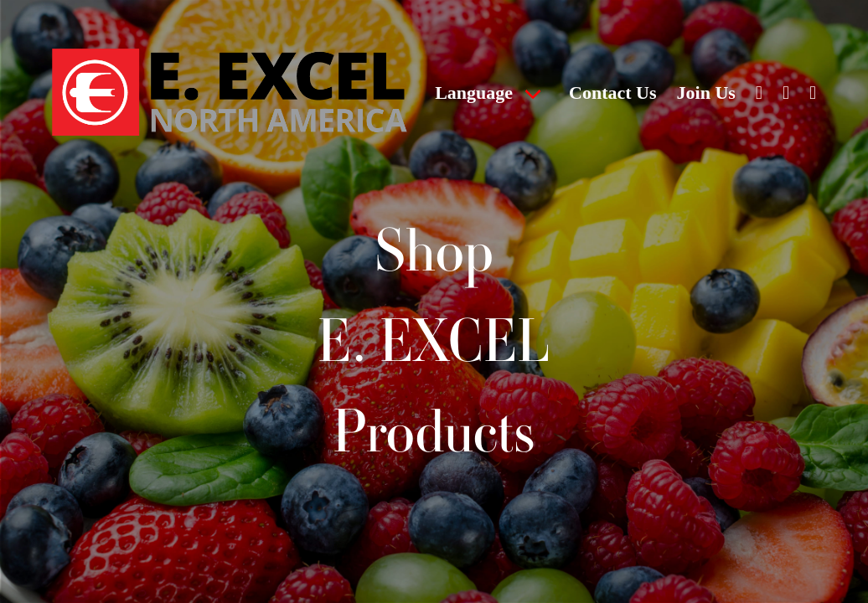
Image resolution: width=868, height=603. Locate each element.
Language (474, 93)
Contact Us (613, 93)
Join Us (706, 93)
